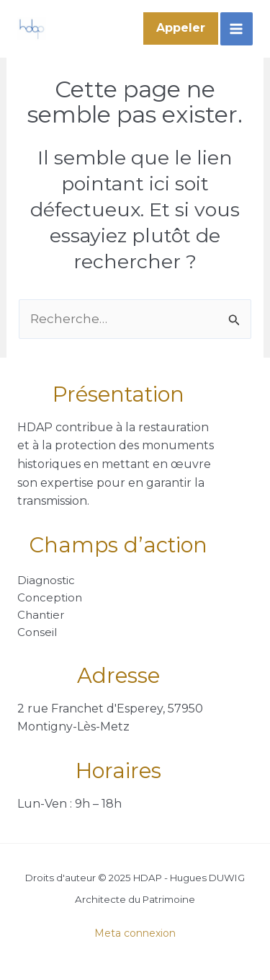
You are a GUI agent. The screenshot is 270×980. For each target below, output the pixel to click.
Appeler (181, 28)
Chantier (41, 615)
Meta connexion (135, 933)
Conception (50, 597)
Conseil (37, 632)
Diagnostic (46, 580)
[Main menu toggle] (237, 29)
